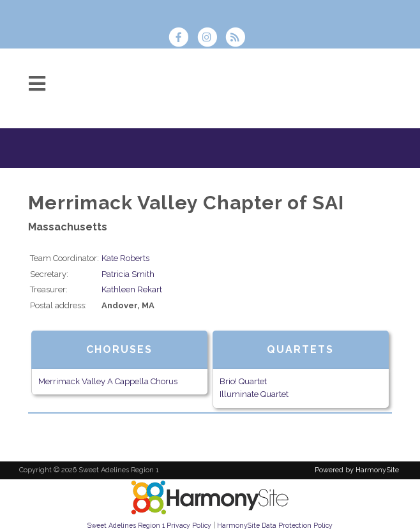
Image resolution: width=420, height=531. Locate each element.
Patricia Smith (128, 274)
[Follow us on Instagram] (211, 39)
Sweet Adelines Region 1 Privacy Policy (149, 525)
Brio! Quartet (243, 381)
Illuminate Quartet (254, 394)
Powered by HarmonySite (357, 470)
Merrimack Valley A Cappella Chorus (108, 381)
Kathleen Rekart (132, 289)
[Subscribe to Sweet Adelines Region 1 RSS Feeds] (238, 39)
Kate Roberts (125, 258)
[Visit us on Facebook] (183, 39)
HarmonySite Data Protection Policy (275, 525)
